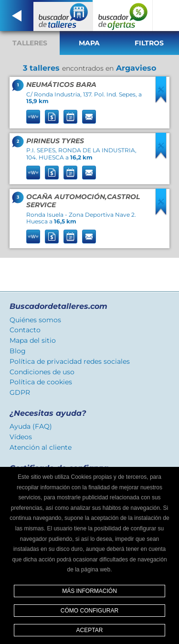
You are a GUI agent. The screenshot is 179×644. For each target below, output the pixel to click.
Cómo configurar (89, 611)
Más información (89, 591)
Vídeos (21, 437)
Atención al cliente (41, 447)
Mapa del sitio (33, 340)
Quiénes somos (35, 320)
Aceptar (90, 630)
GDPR (20, 392)
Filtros (149, 43)
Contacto (25, 330)
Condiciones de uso (42, 372)
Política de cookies (41, 382)
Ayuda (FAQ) (31, 426)
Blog (18, 351)
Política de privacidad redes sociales (70, 361)
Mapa (89, 43)
